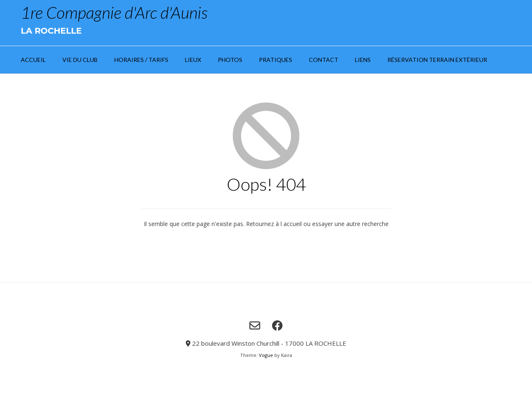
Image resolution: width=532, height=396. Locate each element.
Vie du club (80, 60)
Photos (230, 60)
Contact (324, 60)
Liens (363, 60)
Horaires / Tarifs (141, 60)
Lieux (193, 60)
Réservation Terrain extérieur (437, 60)
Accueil (33, 60)
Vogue (266, 355)
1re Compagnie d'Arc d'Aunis (114, 12)
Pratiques (276, 60)
